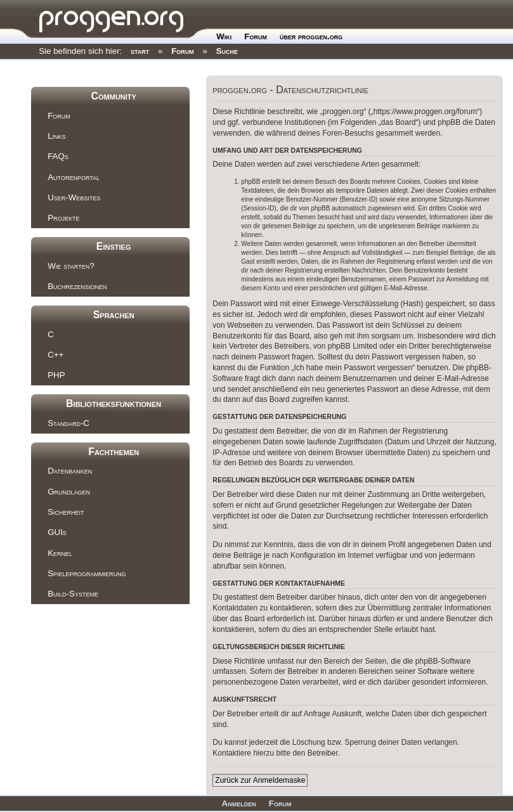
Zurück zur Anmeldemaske (260, 780)
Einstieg (114, 246)
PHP (56, 375)
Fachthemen (114, 452)
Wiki (224, 36)
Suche (227, 51)
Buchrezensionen (77, 286)
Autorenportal (74, 177)
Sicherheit (66, 512)
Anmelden (239, 803)
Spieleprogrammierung (87, 573)
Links (56, 136)
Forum (256, 36)
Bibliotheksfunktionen (114, 403)
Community (113, 96)
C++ (55, 355)
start (140, 51)
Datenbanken (70, 471)
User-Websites (74, 197)
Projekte (63, 218)
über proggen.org (311, 36)
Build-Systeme (73, 594)
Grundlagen (69, 492)
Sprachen (114, 315)
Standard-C (68, 423)
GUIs (57, 532)
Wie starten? (71, 266)
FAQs (58, 156)
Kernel (60, 553)
